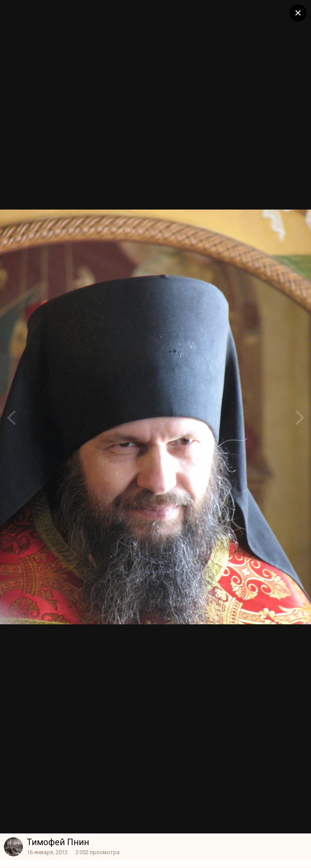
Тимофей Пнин (58, 842)
